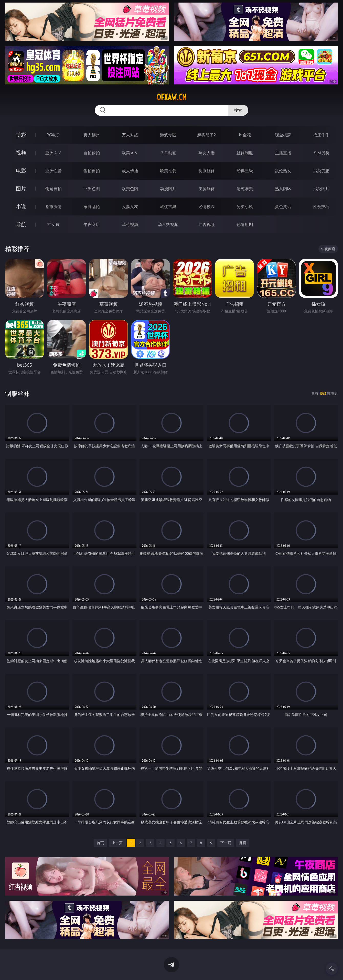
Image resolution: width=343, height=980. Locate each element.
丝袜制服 (245, 153)
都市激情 (53, 206)
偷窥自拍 (53, 189)
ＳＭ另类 (321, 153)
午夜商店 (92, 224)
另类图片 (321, 189)
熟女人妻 (207, 153)
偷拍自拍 (92, 171)
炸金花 (245, 135)
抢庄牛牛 (321, 135)
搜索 (238, 110)
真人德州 (92, 135)
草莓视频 (130, 224)
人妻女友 (130, 206)
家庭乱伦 (92, 206)
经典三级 (245, 171)
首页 (100, 843)
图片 (21, 188)
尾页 (243, 843)
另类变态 (321, 171)
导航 (21, 224)
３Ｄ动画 (168, 153)
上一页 (117, 843)
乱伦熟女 (283, 171)
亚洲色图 (92, 189)
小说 (21, 206)
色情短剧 (245, 224)
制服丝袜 (207, 171)
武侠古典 (168, 206)
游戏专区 (168, 135)
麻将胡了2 (206, 135)
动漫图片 (168, 189)
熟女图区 (283, 189)
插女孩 (53, 224)
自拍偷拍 (92, 153)
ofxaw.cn (172, 97)
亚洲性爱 (53, 171)
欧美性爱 (168, 171)
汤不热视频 (168, 224)
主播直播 (283, 153)
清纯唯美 (245, 189)
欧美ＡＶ (130, 153)
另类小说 (245, 206)
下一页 (226, 843)
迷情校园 (207, 206)
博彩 (21, 135)
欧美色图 (130, 189)
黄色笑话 (283, 206)
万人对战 (130, 135)
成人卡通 (130, 171)
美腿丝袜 (207, 189)
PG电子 (53, 135)
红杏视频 (207, 224)
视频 (21, 153)
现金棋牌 (283, 135)
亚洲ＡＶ (53, 153)
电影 (21, 171)
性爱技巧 (321, 206)
